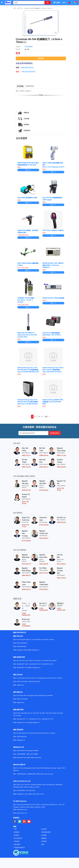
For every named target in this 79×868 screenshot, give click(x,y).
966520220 (29, 68)
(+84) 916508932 (26, 625)
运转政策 (44, 835)
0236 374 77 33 (25, 526)
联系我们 (16, 835)
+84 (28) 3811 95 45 (22, 668)
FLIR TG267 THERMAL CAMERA (53, 230)
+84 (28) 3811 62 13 (48, 664)
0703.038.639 (44, 589)
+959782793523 (22, 774)
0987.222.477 (26, 455)
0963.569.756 (44, 467)
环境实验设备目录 (19, 848)
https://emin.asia (36, 758)
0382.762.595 (26, 467)
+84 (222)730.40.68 (34, 682)
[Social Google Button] (24, 822)
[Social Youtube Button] (29, 822)
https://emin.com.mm (47, 774)
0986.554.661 (44, 455)
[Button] (2, 3)
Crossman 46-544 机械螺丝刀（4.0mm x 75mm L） (39, 8)
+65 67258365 (34, 754)
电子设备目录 (18, 838)
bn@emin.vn (20, 685)
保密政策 (16, 832)
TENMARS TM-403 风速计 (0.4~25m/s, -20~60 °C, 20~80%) (26, 300)
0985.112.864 (61, 455)
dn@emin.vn (36, 722)
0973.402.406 (44, 490)
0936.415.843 (26, 490)
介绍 (15, 829)
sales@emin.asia (22, 758)
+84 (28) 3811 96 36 (22, 664)
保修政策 (44, 838)
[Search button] (48, 3)
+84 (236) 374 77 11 (22, 719)
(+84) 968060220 (26, 614)
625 (46, 417)
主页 (14, 8)
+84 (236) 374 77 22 (35, 719)
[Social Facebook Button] (15, 822)
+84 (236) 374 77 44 (22, 722)
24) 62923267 (30, 72)
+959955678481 (32, 774)
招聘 (42, 844)
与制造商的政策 (46, 832)
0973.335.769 (26, 564)
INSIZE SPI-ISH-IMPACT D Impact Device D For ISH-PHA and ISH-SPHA (27, 335)
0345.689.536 (44, 538)
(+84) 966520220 (21, 646)
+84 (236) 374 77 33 (48, 719)
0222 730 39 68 (60, 489)
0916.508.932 (61, 564)
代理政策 (44, 841)
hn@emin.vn (36, 650)
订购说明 (16, 841)
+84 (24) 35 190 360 (22, 650)
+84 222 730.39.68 (22, 682)
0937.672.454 (44, 573)
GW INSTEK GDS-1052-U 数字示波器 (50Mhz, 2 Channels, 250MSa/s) (53, 265)
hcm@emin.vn (36, 668)
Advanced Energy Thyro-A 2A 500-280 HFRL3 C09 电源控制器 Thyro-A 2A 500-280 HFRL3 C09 (28, 370)
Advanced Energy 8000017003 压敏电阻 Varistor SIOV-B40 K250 (53, 402)
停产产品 (20, 8)
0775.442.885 (44, 525)
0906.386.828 (44, 564)
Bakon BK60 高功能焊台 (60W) (27, 198)
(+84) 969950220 (44, 609)
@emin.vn (21, 702)
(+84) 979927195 (61, 609)
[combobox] (28, 3)
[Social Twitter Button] (20, 822)
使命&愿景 (17, 844)
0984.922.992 (26, 589)
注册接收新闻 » (55, 433)
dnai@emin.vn (21, 740)
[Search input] (28, 3)
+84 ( (23, 72)
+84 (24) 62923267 (22, 643)
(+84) (23, 68)
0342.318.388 (61, 578)
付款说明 (44, 829)
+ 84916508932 (21, 754)
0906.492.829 (61, 522)
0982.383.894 (61, 467)
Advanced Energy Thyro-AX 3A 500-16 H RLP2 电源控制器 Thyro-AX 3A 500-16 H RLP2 (53, 370)
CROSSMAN (29, 47)
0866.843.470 (26, 575)
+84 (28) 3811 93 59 (35, 664)
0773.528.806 (26, 541)
